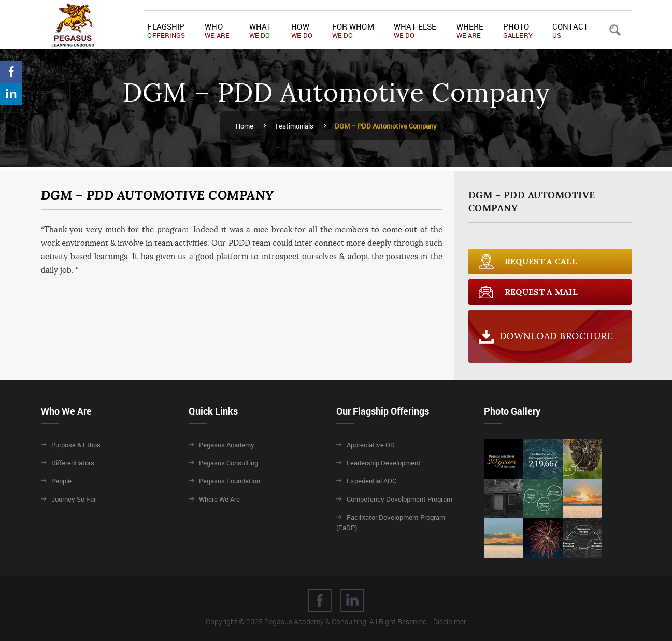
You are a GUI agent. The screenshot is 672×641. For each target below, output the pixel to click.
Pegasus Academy (227, 445)
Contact (570, 31)
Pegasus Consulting (228, 463)
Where (470, 31)
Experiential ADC (371, 481)
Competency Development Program (399, 499)
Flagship (166, 31)
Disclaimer (450, 622)
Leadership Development (384, 463)
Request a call (541, 261)
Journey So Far (74, 499)
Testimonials (294, 126)
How (302, 31)
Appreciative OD (371, 445)
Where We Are (219, 499)
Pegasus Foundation (230, 481)
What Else (415, 31)
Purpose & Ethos (76, 445)
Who (217, 31)
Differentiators (73, 463)
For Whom (353, 31)
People (61, 481)
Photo (518, 31)
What (260, 31)
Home (245, 126)
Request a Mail (541, 292)
